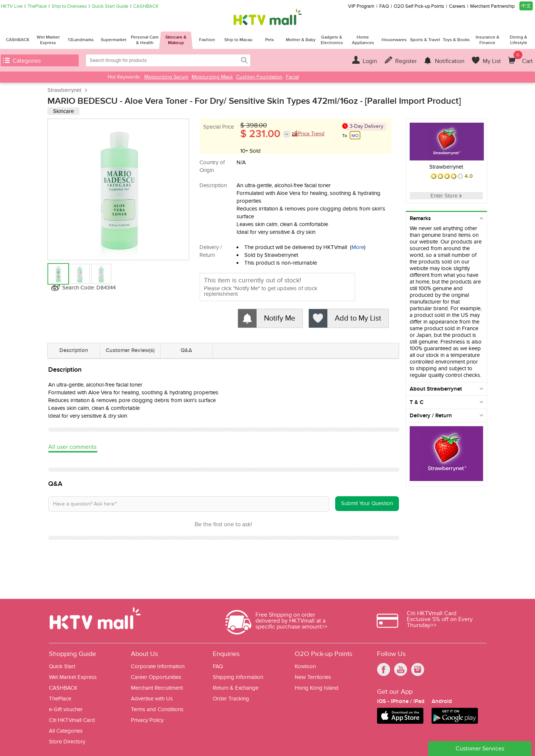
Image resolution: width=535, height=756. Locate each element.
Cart (523, 58)
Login (370, 61)
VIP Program (361, 6)
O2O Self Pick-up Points (419, 6)
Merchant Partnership (492, 6)
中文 (526, 6)
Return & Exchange (236, 688)
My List (492, 61)
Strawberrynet (64, 90)
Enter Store (446, 196)
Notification (450, 61)
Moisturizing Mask (212, 77)
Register (406, 61)
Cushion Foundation (259, 77)
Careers (457, 6)
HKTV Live (12, 6)
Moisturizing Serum (166, 77)
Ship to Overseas (69, 6)
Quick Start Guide (110, 6)
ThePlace (37, 6)
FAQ (384, 6)
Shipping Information (238, 677)
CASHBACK (146, 6)
